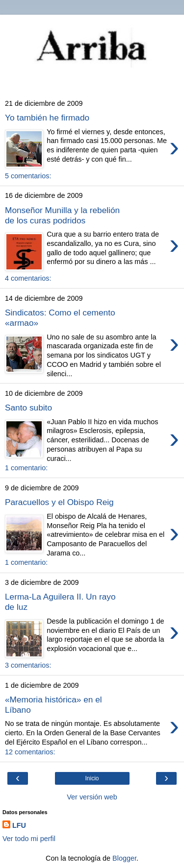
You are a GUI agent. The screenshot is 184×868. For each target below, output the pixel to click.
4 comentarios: (28, 278)
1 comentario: (26, 468)
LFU (19, 825)
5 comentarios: (28, 176)
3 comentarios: (28, 665)
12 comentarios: (30, 752)
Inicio (92, 778)
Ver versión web (92, 797)
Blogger (124, 858)
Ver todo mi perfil (29, 839)
